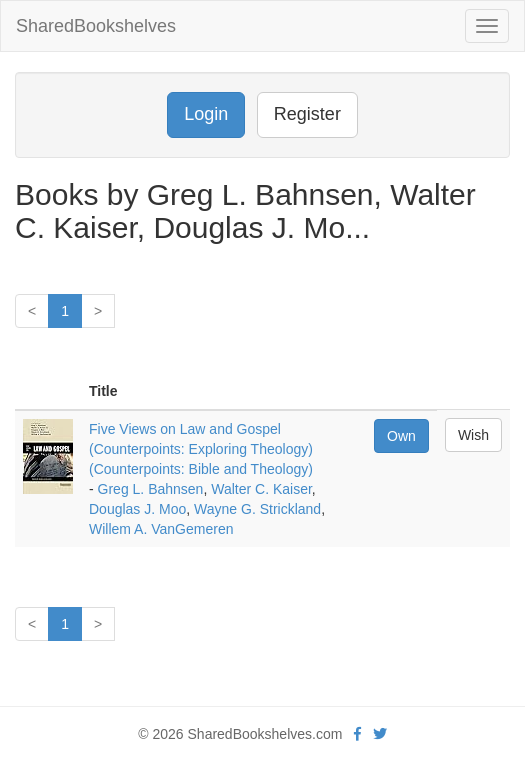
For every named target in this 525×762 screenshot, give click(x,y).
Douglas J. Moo (137, 509)
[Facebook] (357, 734)
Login (206, 114)
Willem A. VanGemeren (161, 529)
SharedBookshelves (96, 26)
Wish (473, 435)
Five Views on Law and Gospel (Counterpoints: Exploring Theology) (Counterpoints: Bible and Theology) (201, 449)
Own (401, 436)
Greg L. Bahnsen (151, 489)
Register (307, 114)
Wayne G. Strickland (257, 509)
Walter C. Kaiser (261, 489)
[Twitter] (380, 734)
